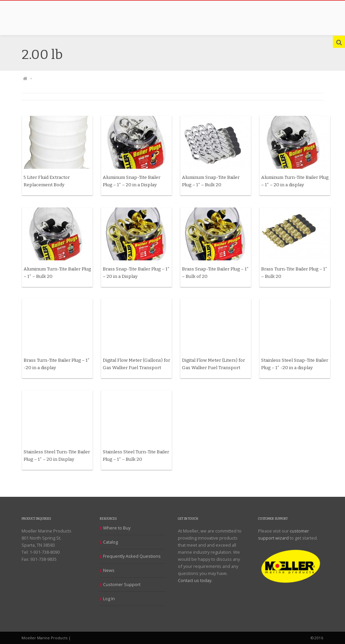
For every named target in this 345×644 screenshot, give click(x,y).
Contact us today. (196, 580)
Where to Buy (118, 528)
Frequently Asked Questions (133, 556)
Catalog (112, 542)
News (110, 570)
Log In (110, 599)
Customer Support (123, 584)
